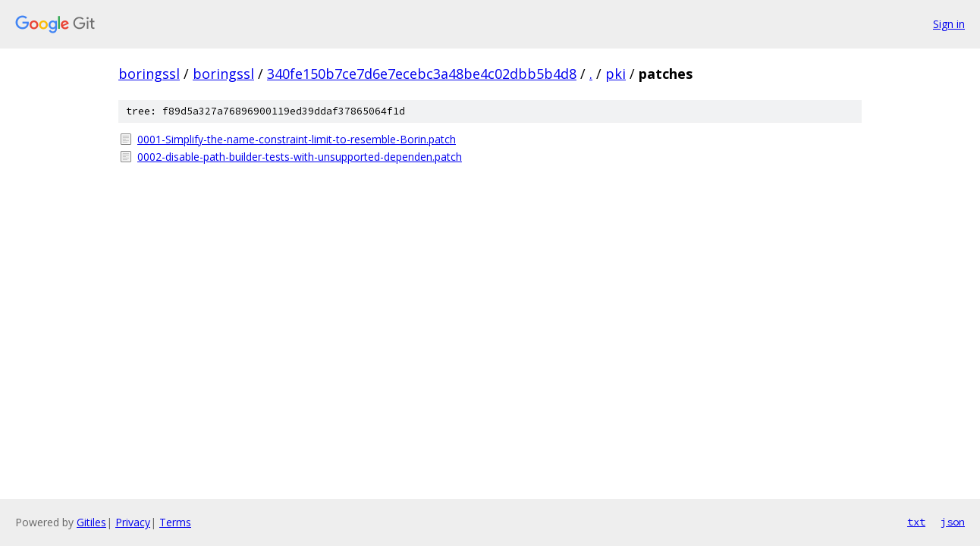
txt (916, 522)
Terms (175, 522)
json (953, 522)
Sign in (949, 24)
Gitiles (91, 522)
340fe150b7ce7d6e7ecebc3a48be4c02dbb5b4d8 (422, 74)
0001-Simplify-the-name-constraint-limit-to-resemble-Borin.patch (297, 139)
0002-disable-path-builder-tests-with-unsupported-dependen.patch (300, 157)
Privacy (133, 522)
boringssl (149, 74)
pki (616, 74)
